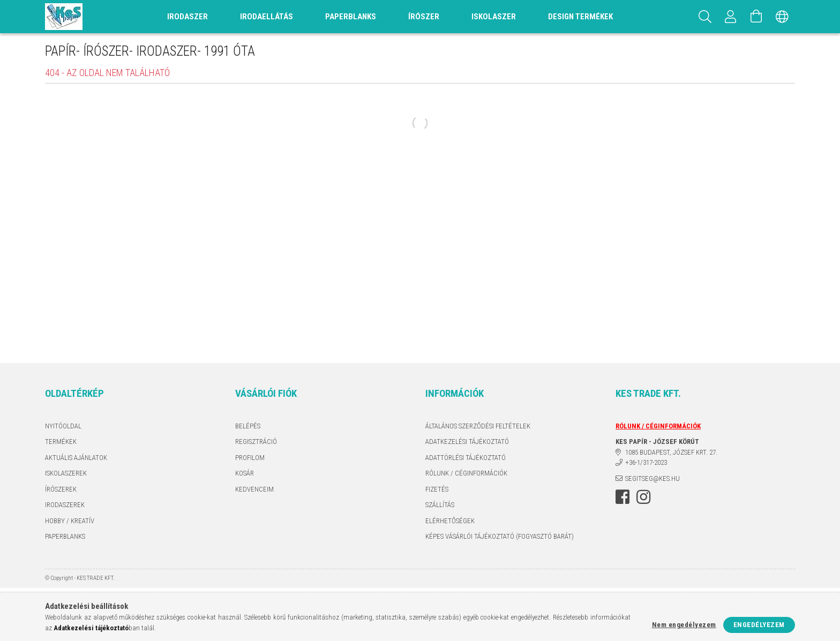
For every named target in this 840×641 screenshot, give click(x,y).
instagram (643, 497)
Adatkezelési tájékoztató (467, 442)
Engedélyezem (759, 625)
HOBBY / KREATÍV (70, 521)
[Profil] (731, 17)
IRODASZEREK (65, 505)
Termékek (61, 442)
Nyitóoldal (63, 426)
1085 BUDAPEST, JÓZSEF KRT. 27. (671, 452)
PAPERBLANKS (65, 536)
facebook (622, 497)
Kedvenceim (254, 489)
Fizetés (437, 489)
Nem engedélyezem (684, 625)
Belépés (248, 426)
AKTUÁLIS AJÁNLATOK (76, 458)
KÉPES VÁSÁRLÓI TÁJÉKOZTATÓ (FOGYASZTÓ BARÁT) (500, 536)
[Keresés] (705, 17)
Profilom (250, 458)
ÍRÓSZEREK (61, 489)
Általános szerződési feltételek (478, 426)
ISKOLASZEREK (66, 473)
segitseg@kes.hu (652, 478)
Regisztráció (256, 442)
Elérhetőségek (450, 521)
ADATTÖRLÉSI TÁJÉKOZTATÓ (466, 458)
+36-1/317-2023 (646, 462)
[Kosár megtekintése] (756, 17)
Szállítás (440, 505)
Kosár (245, 473)
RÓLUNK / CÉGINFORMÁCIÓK (466, 473)
